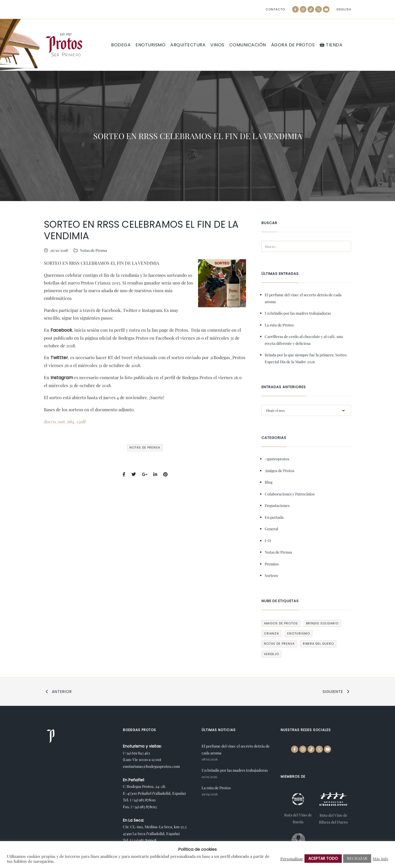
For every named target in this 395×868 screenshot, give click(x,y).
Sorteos (271, 575)
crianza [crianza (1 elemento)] (271, 633)
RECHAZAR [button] (357, 858)
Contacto (275, 9)
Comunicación (248, 45)
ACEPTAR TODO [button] (323, 858)
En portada (274, 517)
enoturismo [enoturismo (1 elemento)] (299, 633)
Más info (380, 859)
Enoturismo (150, 45)
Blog (269, 482)
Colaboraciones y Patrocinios (290, 494)
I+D (268, 541)
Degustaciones (277, 505)
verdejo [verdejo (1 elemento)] (271, 654)
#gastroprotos (277, 459)
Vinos (217, 45)
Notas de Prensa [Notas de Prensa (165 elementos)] (279, 644)
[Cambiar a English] (344, 9)
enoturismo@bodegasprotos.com (151, 766)
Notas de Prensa (93, 250)
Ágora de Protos (293, 45)
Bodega (121, 45)
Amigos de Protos (280, 471)
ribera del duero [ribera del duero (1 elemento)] (318, 644)
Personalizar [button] (292, 859)
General (271, 529)
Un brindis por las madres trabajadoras (298, 313)
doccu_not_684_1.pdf (65, 422)
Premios (272, 564)
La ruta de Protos (279, 325)
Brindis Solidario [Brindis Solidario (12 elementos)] (322, 623)
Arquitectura (188, 45)
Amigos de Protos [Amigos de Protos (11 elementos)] (281, 623)
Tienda (331, 45)
